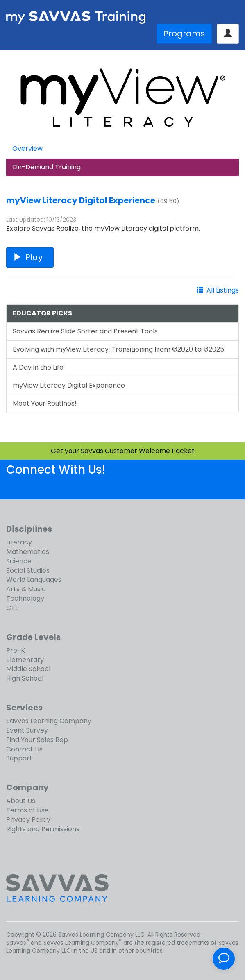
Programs (184, 34)
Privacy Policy (28, 820)
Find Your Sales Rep (37, 740)
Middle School (28, 669)
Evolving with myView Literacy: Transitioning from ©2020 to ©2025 (118, 349)
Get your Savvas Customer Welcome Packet (123, 451)
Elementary (25, 660)
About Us (21, 801)
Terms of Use (27, 810)
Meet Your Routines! (45, 403)
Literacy (19, 542)
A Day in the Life (38, 367)
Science (19, 561)
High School (25, 678)
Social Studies (28, 571)
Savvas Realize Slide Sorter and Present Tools (85, 331)
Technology (25, 598)
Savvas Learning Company (49, 721)
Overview (27, 149)
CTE (12, 608)
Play (30, 257)
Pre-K (16, 650)
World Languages (34, 580)
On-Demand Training (47, 167)
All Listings (223, 290)
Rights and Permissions (43, 829)
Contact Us (24, 749)
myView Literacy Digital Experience (81, 200)
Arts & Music (26, 589)
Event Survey (27, 730)
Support (19, 758)
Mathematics (28, 552)
